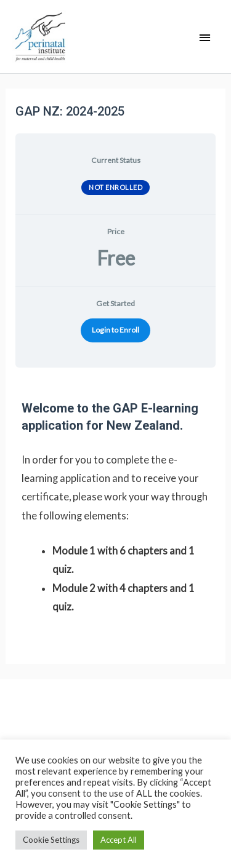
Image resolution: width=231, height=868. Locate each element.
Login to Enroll (115, 330)
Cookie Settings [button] (51, 840)
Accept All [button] (119, 840)
